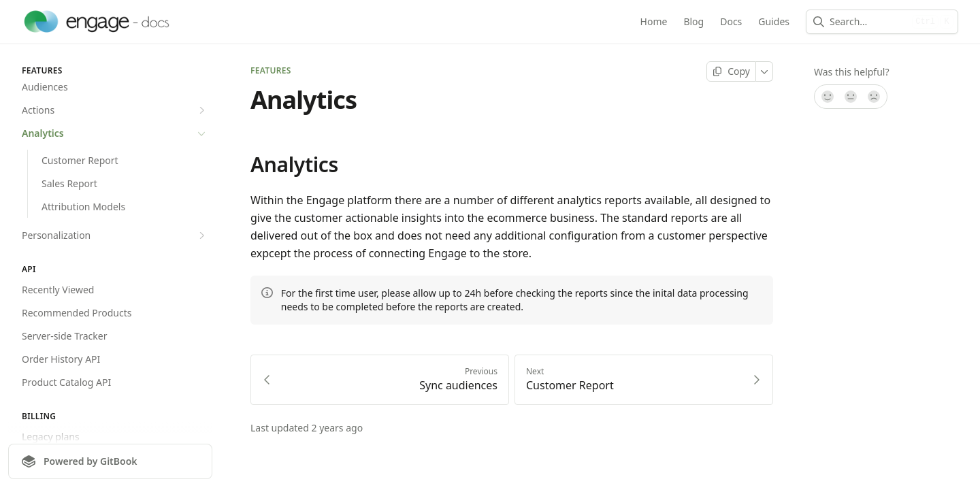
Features (271, 71)
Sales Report (69, 183)
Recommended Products (77, 313)
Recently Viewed (58, 290)
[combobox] (868, 22)
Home (654, 21)
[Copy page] (731, 71)
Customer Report (80, 160)
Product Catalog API (66, 382)
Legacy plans (51, 437)
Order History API (61, 359)
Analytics (115, 133)
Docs (731, 21)
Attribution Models (83, 207)
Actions (115, 110)
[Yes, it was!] (827, 97)
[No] (875, 97)
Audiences (45, 87)
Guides (774, 21)
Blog (693, 21)
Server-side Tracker (64, 336)
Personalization (115, 235)
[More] (765, 71)
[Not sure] (851, 97)
